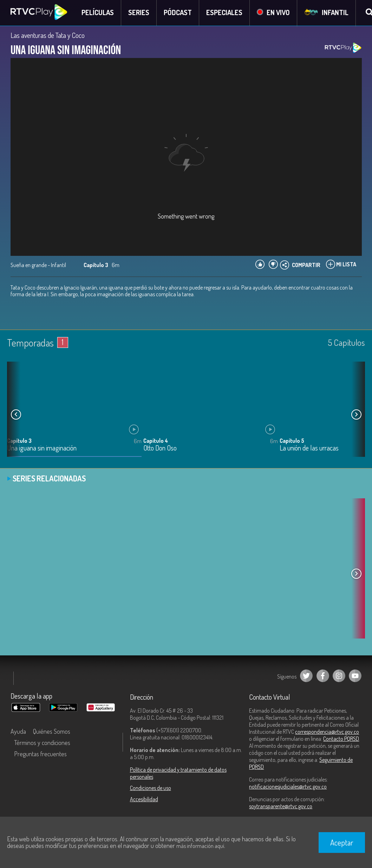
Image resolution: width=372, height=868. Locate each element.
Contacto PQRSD (341, 739)
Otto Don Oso (160, 449)
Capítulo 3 (19, 441)
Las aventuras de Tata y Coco (48, 36)
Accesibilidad (144, 800)
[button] (356, 415)
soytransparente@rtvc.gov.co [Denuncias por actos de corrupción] (281, 807)
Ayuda (18, 732)
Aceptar (342, 842)
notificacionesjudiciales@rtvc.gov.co (288, 787)
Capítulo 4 (156, 441)
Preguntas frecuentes (40, 754)
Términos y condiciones (42, 743)
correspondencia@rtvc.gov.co (327, 732)
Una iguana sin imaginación (42, 449)
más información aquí (200, 846)
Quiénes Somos (52, 732)
